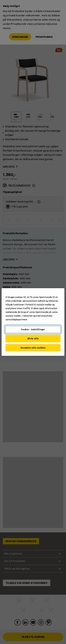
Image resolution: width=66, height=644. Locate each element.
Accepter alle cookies (33, 348)
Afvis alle (33, 339)
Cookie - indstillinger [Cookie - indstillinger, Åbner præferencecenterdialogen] (33, 329)
